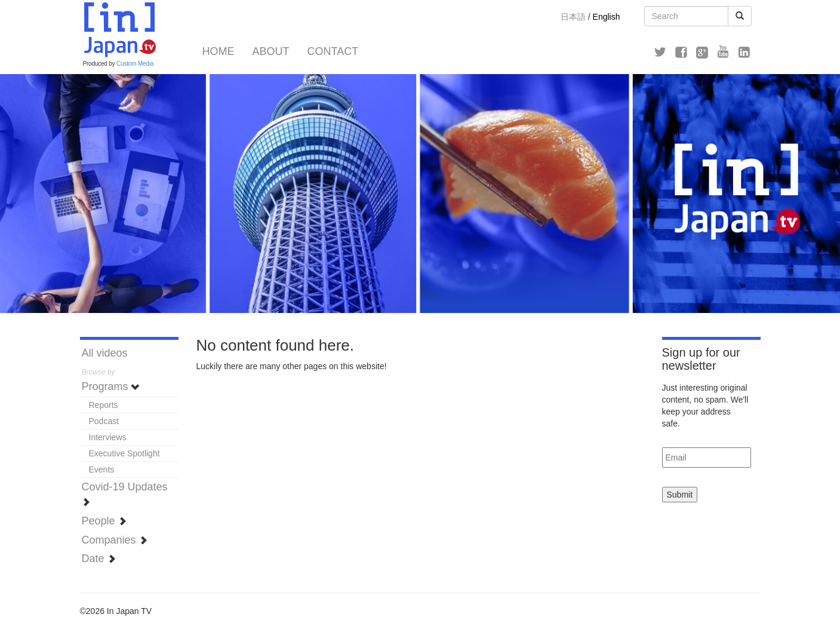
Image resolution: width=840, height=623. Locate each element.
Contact (333, 51)
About (271, 51)
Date (99, 558)
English (607, 17)
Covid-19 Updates (125, 494)
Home (219, 51)
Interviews (108, 437)
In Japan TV (119, 30)
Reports (104, 405)
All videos (105, 353)
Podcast (104, 421)
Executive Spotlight (124, 453)
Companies (115, 540)
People (104, 521)
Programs (111, 386)
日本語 (573, 17)
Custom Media (135, 64)
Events (102, 469)
